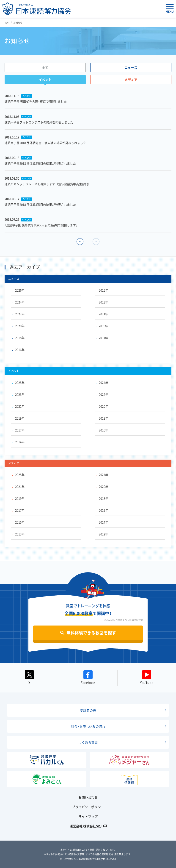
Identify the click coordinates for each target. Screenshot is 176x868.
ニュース (131, 67)
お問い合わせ (88, 797)
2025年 (102, 290)
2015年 (18, 522)
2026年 (18, 290)
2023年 (102, 302)
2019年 (102, 326)
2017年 (102, 338)
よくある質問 (88, 742)
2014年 (18, 442)
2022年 (18, 314)
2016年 (18, 350)
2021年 (102, 314)
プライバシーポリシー (88, 807)
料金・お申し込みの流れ (88, 726)
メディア (131, 80)
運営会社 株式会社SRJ (86, 826)
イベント (45, 80)
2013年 (18, 534)
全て (45, 67)
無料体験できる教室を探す (91, 633)
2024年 (18, 302)
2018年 (18, 338)
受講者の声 (88, 710)
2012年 (102, 534)
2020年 (18, 326)
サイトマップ (88, 816)
